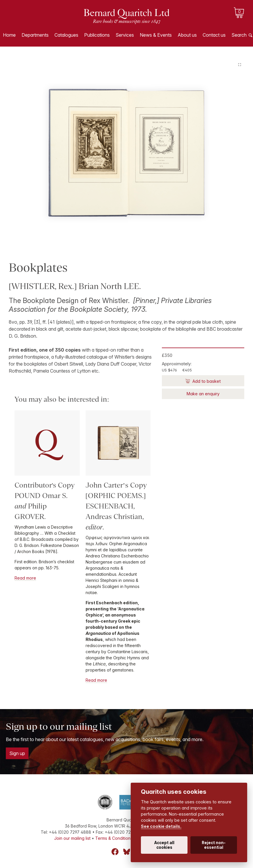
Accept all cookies (164, 845)
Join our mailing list (72, 838)
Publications (97, 35)
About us (187, 35)
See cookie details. (161, 826)
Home (9, 35)
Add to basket (206, 381)
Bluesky (127, 852)
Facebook (115, 852)
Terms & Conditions (114, 838)
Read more (25, 578)
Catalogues (66, 35)
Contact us (214, 35)
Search (239, 35)
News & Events (156, 35)
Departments (35, 35)
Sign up (17, 753)
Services (125, 35)
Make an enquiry (203, 394)
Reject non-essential (214, 845)
